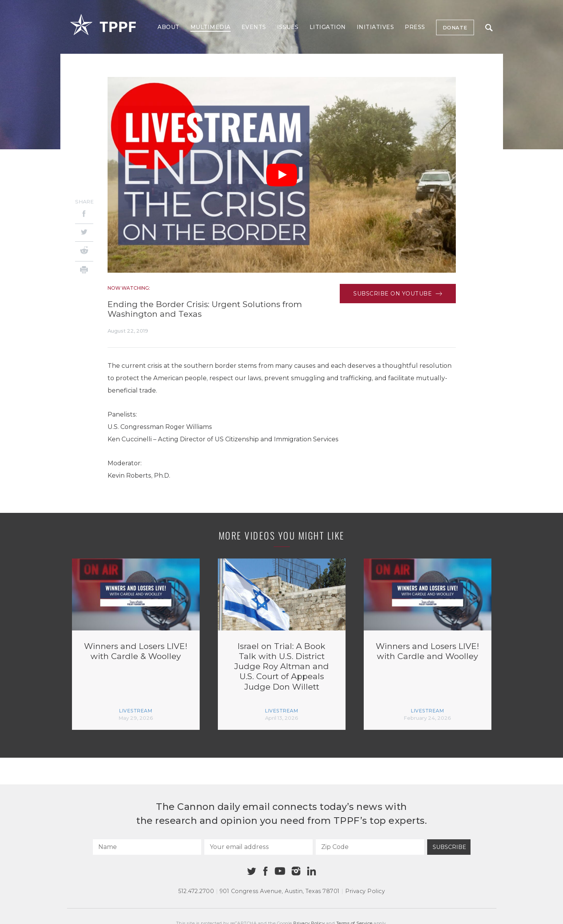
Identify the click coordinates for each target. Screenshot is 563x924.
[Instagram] (296, 871)
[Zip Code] (370, 847)
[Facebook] (84, 215)
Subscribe (449, 847)
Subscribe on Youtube (398, 294)
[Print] (84, 271)
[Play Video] (282, 175)
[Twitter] (84, 233)
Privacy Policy (365, 891)
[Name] (147, 847)
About (169, 27)
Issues (288, 27)
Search (489, 28)
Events (254, 27)
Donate (455, 27)
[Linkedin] (311, 871)
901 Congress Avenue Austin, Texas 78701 (280, 891)
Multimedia (210, 27)
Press (415, 27)
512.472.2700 (196, 891)
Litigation (328, 27)
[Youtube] (280, 871)
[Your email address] (258, 847)
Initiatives (376, 27)
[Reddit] (84, 251)
